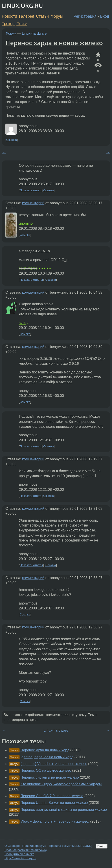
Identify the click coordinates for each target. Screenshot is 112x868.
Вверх (102, 846)
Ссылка (12, 140)
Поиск (22, 24)
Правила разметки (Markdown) (26, 850)
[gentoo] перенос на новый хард (47, 757)
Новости (9, 16)
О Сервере (12, 846)
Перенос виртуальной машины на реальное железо (64, 810)
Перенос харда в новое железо (54, 43)
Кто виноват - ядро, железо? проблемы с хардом (61, 784)
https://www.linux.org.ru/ (20, 858)
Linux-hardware (34, 33)
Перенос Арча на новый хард (45, 750)
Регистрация (85, 16)
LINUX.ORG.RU (22, 6)
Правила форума (34, 846)
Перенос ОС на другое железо (46, 770)
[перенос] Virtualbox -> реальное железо (54, 764)
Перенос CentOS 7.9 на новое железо (52, 796)
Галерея (27, 16)
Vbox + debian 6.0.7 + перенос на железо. (55, 821)
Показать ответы (31, 280)
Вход (105, 16)
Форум (57, 16)
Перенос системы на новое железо (50, 777)
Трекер (8, 24)
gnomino (26, 223)
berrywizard (28, 268)
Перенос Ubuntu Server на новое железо (54, 803)
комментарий (33, 203)
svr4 (22, 323)
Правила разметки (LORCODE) (71, 846)
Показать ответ (30, 191)
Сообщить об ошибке (19, 854)
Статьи (42, 16)
